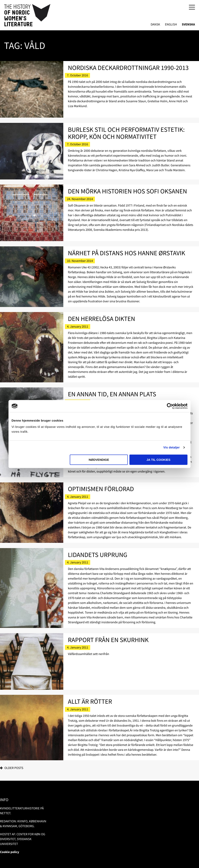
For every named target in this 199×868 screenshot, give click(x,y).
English (171, 25)
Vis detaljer (172, 448)
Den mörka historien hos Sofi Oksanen (128, 191)
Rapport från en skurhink (108, 640)
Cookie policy (10, 852)
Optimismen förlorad (101, 489)
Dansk (155, 25)
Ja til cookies (158, 460)
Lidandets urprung (98, 555)
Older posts (14, 768)
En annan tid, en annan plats (112, 394)
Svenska (188, 25)
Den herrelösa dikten (102, 319)
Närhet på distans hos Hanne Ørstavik (127, 253)
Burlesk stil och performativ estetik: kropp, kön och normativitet (126, 133)
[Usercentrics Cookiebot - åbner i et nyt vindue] (170, 406)
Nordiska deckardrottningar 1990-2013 (128, 68)
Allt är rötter (90, 701)
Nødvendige (99, 460)
